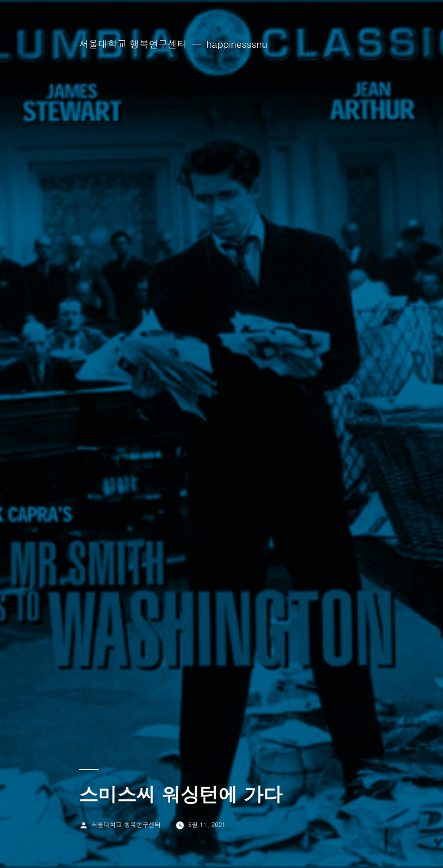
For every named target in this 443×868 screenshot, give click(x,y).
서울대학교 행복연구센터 (133, 44)
